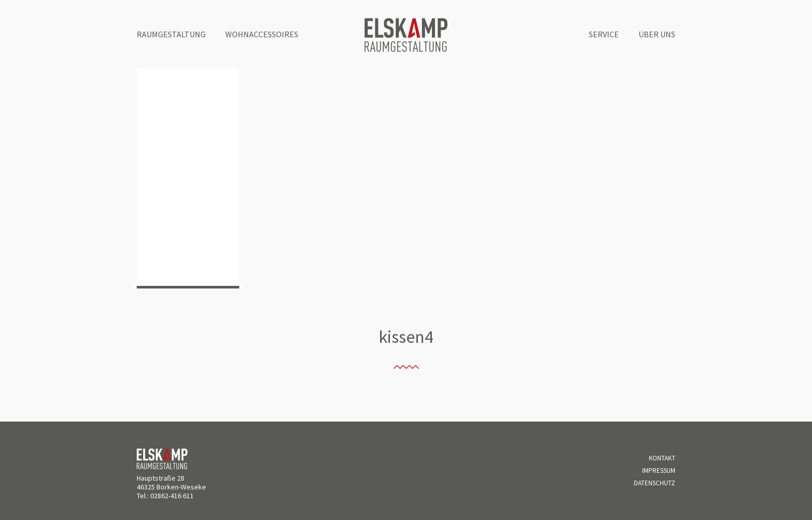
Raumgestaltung (171, 34)
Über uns (657, 34)
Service (604, 34)
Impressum (659, 471)
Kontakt (662, 458)
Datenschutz (655, 483)
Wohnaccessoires (262, 34)
